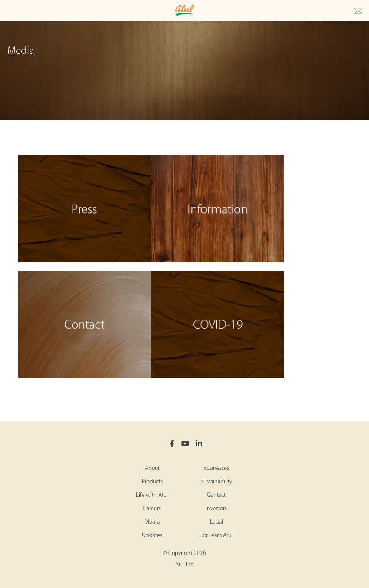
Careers (152, 509)
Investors (216, 509)
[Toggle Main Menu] (9, 11)
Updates (152, 536)
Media (152, 522)
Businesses (216, 468)
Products (152, 482)
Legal (216, 522)
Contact (216, 495)
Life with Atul (152, 495)
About (152, 468)
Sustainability (216, 482)
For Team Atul (216, 536)
